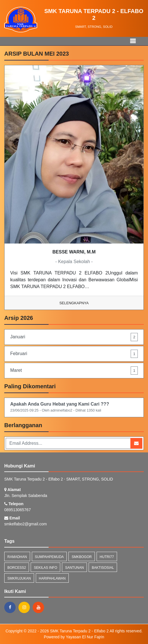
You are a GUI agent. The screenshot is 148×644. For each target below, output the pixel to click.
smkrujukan (19, 578)
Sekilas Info (45, 568)
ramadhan (17, 557)
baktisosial (103, 568)
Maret (74, 371)
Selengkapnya (74, 303)
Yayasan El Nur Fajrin (85, 637)
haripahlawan (52, 578)
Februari (74, 354)
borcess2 (17, 568)
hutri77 (107, 557)
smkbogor (82, 557)
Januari (74, 337)
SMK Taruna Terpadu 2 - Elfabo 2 (79, 631)
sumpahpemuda (49, 557)
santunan (74, 568)
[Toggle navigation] (133, 41)
